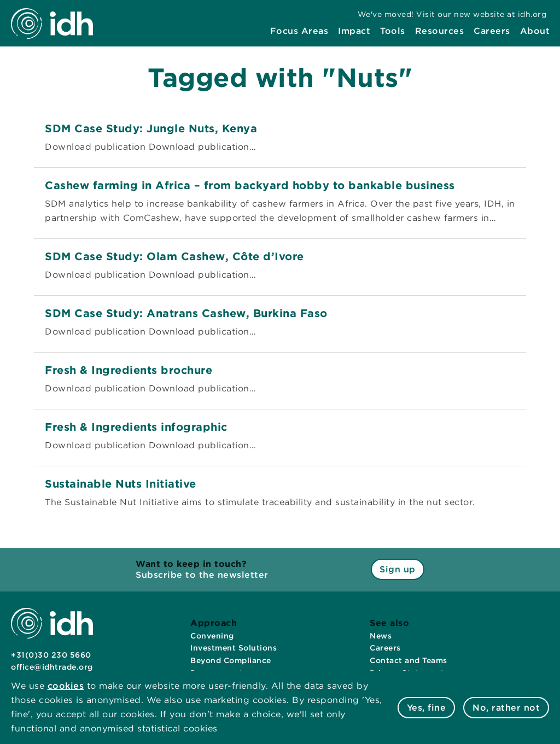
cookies (66, 686)
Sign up (398, 569)
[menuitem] (299, 31)
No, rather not (506, 708)
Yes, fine (427, 708)
